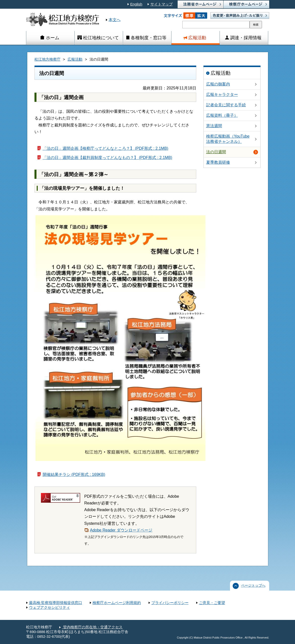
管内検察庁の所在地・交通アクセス (92, 627)
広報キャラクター (222, 95)
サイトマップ (162, 4)
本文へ (115, 20)
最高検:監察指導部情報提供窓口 (56, 603)
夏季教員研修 (218, 162)
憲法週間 (214, 126)
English (136, 4)
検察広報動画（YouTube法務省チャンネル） (228, 139)
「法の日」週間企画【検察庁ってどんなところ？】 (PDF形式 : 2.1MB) (106, 148)
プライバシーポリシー (170, 603)
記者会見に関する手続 (226, 105)
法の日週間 (216, 152)
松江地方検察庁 (48, 59)
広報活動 (75, 59)
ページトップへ (253, 586)
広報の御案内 (218, 84)
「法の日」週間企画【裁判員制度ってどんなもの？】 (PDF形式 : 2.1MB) (108, 158)
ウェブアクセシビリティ (49, 607)
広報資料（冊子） (222, 115)
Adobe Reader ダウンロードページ (121, 530)
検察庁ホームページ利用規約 (117, 603)
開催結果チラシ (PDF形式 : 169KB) (74, 474)
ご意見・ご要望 (212, 603)
